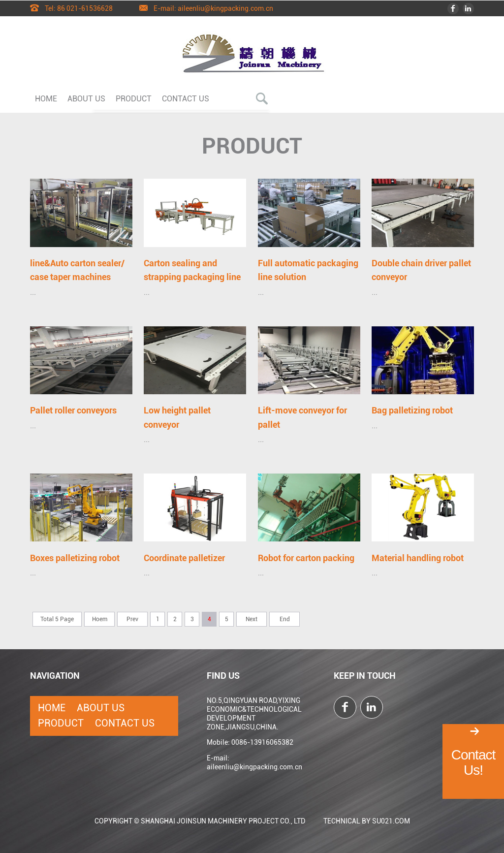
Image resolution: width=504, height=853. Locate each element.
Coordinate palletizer (184, 558)
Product (134, 98)
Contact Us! (473, 762)
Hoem (100, 619)
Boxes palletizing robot (75, 558)
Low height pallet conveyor (177, 417)
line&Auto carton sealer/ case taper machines (77, 270)
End (285, 619)
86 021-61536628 (85, 8)
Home (46, 98)
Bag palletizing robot (412, 410)
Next (252, 619)
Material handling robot (418, 558)
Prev (132, 619)
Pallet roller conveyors (73, 410)
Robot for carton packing (306, 558)
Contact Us (186, 98)
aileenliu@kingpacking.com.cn (225, 8)
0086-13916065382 (262, 742)
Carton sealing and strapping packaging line (192, 270)
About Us (86, 98)
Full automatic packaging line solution (308, 270)
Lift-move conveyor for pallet (302, 417)
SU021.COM (391, 821)
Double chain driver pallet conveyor (421, 270)
